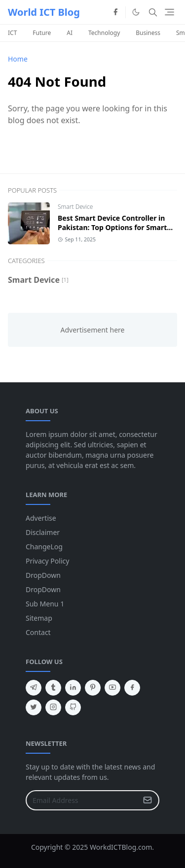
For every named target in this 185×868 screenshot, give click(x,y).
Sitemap (39, 618)
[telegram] (34, 688)
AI (70, 33)
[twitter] (34, 707)
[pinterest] (93, 688)
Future (42, 33)
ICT (12, 33)
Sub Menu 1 (45, 604)
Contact (38, 632)
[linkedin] (73, 688)
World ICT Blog (44, 12)
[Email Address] (82, 800)
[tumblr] (53, 688)
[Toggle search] (153, 12)
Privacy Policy (47, 561)
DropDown (43, 575)
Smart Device (75, 207)
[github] (73, 707)
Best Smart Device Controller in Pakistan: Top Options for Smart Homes (112, 227)
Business (148, 33)
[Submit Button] (148, 800)
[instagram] (53, 707)
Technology (104, 33)
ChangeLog (44, 547)
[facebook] (115, 12)
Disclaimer (43, 532)
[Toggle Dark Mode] (136, 12)
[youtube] (112, 688)
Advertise (41, 518)
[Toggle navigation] (169, 12)
